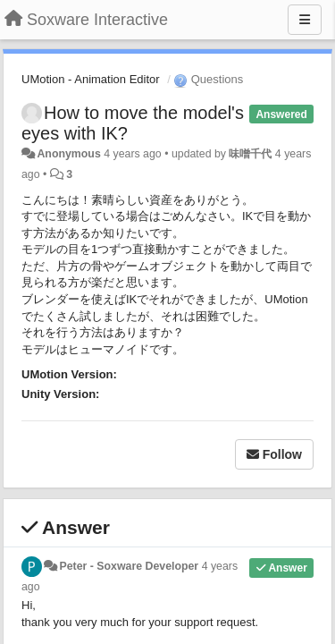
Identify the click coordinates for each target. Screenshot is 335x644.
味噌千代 (250, 154)
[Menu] (305, 20)
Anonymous (68, 154)
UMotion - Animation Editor (91, 79)
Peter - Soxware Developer (129, 566)
